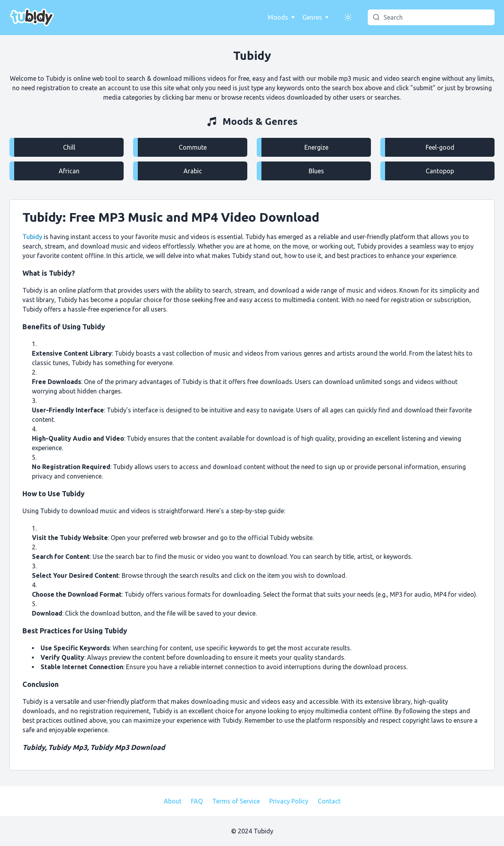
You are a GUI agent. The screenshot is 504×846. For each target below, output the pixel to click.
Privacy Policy (289, 801)
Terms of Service (236, 801)
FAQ (197, 801)
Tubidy (56, 78)
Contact (329, 801)
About (173, 801)
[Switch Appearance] (348, 17)
